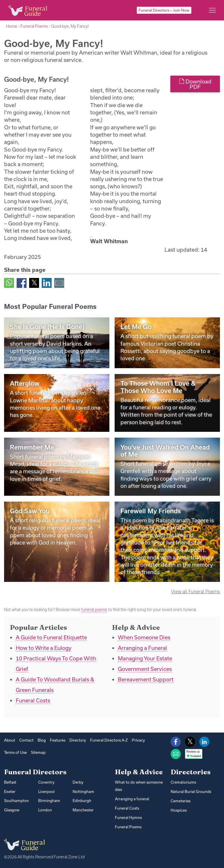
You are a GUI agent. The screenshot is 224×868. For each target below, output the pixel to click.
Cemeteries (181, 801)
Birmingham (49, 801)
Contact (26, 740)
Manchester (83, 810)
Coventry (46, 782)
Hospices (179, 810)
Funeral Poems (34, 26)
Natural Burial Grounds (191, 792)
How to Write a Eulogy (44, 648)
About (10, 740)
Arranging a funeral (132, 799)
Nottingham (83, 792)
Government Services (145, 669)
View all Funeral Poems (196, 592)
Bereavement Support (146, 679)
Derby (78, 782)
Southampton (16, 801)
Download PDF (195, 84)
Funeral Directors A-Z (109, 740)
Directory (78, 740)
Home (12, 26)
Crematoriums (183, 782)
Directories (191, 772)
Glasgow (12, 810)
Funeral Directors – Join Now (164, 10)
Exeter (10, 792)
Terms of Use (15, 752)
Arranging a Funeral (142, 648)
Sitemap (38, 752)
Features (58, 740)
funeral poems (94, 610)
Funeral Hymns (128, 817)
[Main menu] (212, 10)
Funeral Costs (33, 700)
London (45, 810)
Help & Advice (139, 772)
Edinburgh (82, 801)
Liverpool (46, 792)
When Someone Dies (144, 637)
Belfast (10, 782)
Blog (42, 740)
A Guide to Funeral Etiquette (51, 637)
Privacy (138, 740)
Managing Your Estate (145, 658)
